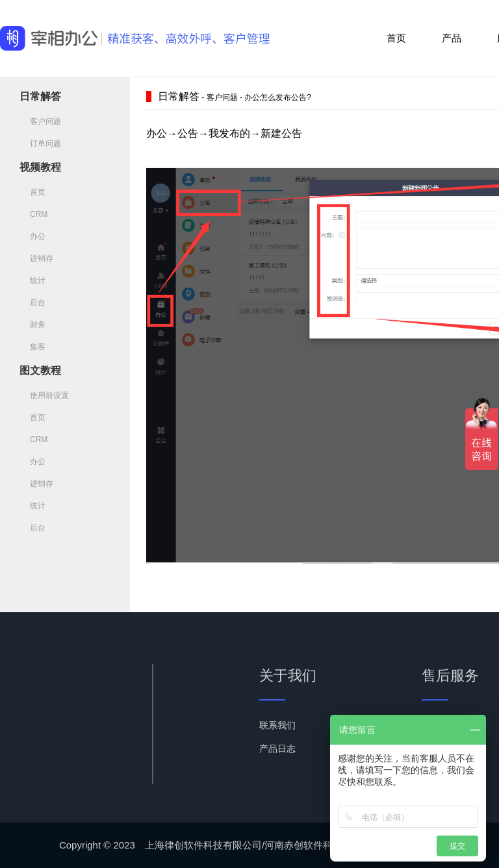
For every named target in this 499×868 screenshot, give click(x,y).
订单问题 (40, 143)
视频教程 (40, 167)
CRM (33, 214)
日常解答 (40, 96)
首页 (396, 38)
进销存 (36, 258)
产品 (452, 38)
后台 (32, 303)
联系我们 (277, 725)
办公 (32, 236)
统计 (32, 280)
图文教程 (40, 370)
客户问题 (40, 121)
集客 (32, 347)
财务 (32, 325)
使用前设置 (44, 395)
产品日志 (277, 749)
